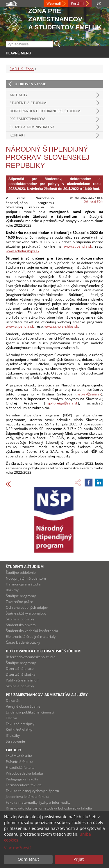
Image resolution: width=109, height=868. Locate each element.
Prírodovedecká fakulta (24, 773)
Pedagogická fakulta (22, 779)
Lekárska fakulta (19, 756)
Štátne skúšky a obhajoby (26, 613)
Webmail (54, 3)
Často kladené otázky (23, 642)
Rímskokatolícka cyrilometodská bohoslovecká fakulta (49, 808)
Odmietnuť (28, 859)
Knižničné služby (19, 730)
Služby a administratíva (32, 127)
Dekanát (13, 701)
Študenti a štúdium (28, 103)
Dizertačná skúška (21, 674)
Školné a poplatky (20, 619)
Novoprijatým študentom (26, 578)
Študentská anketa (21, 625)
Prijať (79, 859)
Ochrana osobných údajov (27, 607)
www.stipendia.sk (78, 246)
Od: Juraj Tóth (93, 201)
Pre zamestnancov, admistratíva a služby (47, 695)
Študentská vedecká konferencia (32, 631)
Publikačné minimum (23, 680)
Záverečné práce (19, 602)
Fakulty (14, 750)
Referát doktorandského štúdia (31, 657)
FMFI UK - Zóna (22, 69)
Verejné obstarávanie (23, 706)
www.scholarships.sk (23, 251)
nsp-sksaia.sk (89, 394)
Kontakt (17, 135)
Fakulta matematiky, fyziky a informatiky (38, 802)
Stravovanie (15, 741)
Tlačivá (11, 718)
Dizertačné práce (20, 669)
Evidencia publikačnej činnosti (30, 712)
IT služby (13, 735)
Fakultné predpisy (20, 724)
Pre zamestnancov (27, 119)
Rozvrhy (12, 590)
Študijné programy (21, 596)
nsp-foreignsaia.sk (62, 403)
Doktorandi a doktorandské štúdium (45, 111)
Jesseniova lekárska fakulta (28, 797)
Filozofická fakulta (20, 767)
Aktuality (19, 95)
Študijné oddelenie (21, 573)
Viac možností (17, 848)
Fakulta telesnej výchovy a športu (32, 791)
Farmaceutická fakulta (24, 785)
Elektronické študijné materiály (31, 637)
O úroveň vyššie (30, 84)
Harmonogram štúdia (23, 584)
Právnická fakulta (20, 762)
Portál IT (78, 3)
